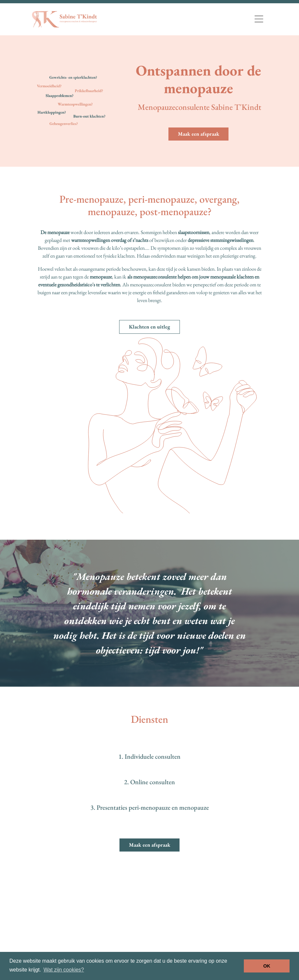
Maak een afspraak (199, 134)
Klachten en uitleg (149, 327)
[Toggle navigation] (259, 19)
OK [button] (267, 966)
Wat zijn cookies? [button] (64, 970)
